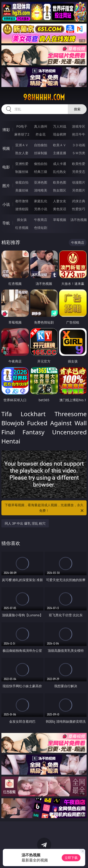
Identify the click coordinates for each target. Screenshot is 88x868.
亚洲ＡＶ (22, 145)
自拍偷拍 (41, 145)
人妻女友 (60, 201)
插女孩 (22, 220)
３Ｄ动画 (79, 145)
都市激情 (22, 201)
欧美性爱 (79, 164)
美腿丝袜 (22, 190)
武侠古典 (79, 201)
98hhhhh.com (44, 97)
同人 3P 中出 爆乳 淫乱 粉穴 (25, 523)
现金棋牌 (60, 134)
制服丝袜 (22, 172)
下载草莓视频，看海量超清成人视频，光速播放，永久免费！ (45, 508)
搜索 (77, 109)
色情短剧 (41, 228)
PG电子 (22, 126)
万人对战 (60, 126)
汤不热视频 (79, 220)
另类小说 (41, 209)
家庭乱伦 (41, 201)
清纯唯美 (41, 190)
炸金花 (41, 134)
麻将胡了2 (22, 134)
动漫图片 (79, 182)
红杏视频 (22, 228)
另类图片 (79, 190)
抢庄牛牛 (79, 134)
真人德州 (41, 126)
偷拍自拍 (41, 164)
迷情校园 (22, 209)
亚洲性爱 (22, 164)
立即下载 (71, 858)
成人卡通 (60, 164)
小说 (6, 204)
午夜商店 (41, 220)
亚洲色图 (41, 182)
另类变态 (79, 172)
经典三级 (41, 172)
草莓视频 (60, 220)
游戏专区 (79, 126)
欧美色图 (60, 182)
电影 (6, 167)
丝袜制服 (41, 153)
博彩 (6, 130)
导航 (6, 223)
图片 (6, 186)
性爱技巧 (79, 209)
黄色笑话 (60, 209)
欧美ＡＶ (60, 145)
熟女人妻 (22, 153)
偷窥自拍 (22, 182)
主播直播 (60, 153)
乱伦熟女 (60, 172)
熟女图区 (60, 190)
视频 (6, 148)
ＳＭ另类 (79, 153)
